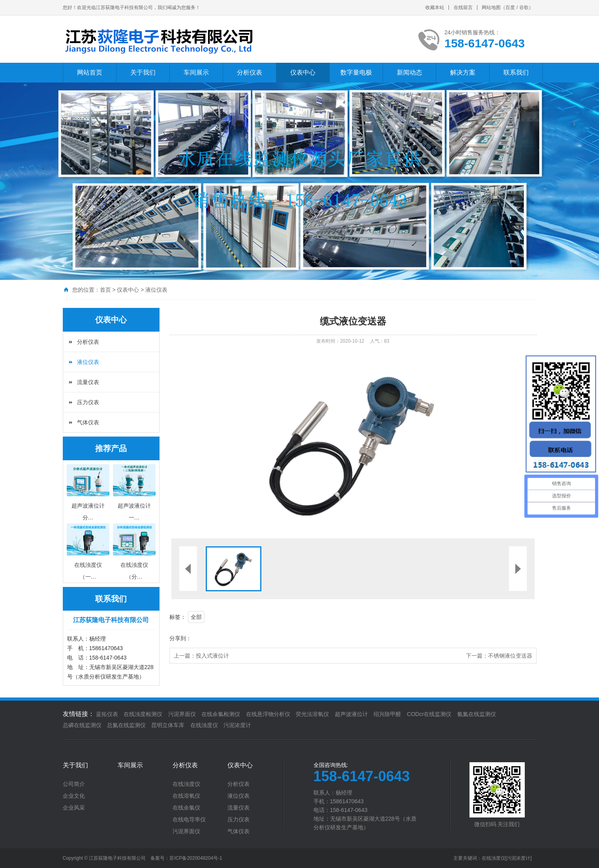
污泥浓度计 (237, 725)
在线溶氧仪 (186, 796)
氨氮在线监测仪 (477, 714)
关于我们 (143, 72)
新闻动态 (409, 72)
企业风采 (74, 808)
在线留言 (463, 7)
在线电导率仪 (189, 819)
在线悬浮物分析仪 (268, 714)
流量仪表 (88, 382)
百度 (510, 7)
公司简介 (74, 784)
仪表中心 (303, 72)
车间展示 (196, 72)
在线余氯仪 (186, 808)
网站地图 (491, 7)
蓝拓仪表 (107, 714)
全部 (196, 617)
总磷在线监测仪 (82, 725)
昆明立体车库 (168, 725)
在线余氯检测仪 (221, 714)
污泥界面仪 (182, 714)
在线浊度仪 (204, 725)
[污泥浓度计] (519, 858)
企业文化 (74, 796)
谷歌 (524, 7)
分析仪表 (250, 72)
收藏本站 (435, 7)
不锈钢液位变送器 (510, 656)
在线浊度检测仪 (143, 714)
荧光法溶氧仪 (312, 714)
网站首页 (90, 72)
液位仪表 (156, 290)
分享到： (180, 638)
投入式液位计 (212, 656)
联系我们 (516, 72)
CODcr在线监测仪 (429, 714)
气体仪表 (88, 422)
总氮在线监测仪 (126, 725)
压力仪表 (88, 402)
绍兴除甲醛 (387, 714)
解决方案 (463, 72)
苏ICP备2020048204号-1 (196, 858)
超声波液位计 (351, 714)
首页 (105, 290)
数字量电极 (356, 72)
